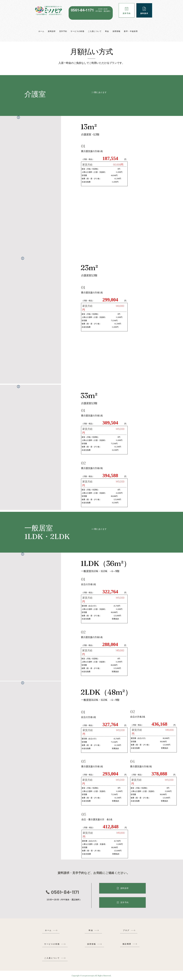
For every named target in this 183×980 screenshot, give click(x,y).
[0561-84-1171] (62, 892)
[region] (91, 13)
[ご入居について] (55, 958)
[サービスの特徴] (55, 944)
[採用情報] (94, 944)
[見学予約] (127, 10)
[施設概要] (130, 944)
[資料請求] (144, 10)
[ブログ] (129, 930)
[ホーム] (51, 930)
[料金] (94, 930)
